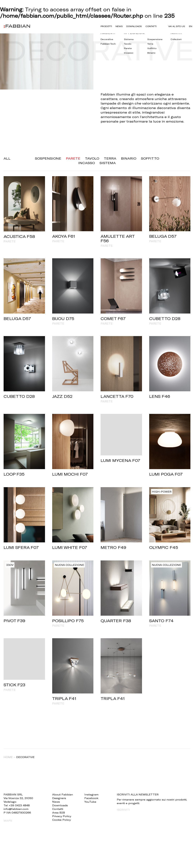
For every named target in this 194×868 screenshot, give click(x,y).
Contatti (150, 26)
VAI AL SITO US (177, 26)
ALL (7, 158)
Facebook (91, 798)
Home (8, 757)
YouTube (90, 802)
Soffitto (150, 158)
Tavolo (92, 158)
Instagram (91, 794)
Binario (129, 158)
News (119, 26)
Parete (73, 158)
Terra (110, 158)
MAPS (8, 821)
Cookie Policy (61, 820)
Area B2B (59, 812)
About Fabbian (63, 794)
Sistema (108, 163)
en (191, 26)
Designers (59, 798)
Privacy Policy (62, 816)
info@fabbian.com (16, 809)
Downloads (133, 26)
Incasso (87, 163)
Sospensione (48, 158)
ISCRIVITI (123, 810)
